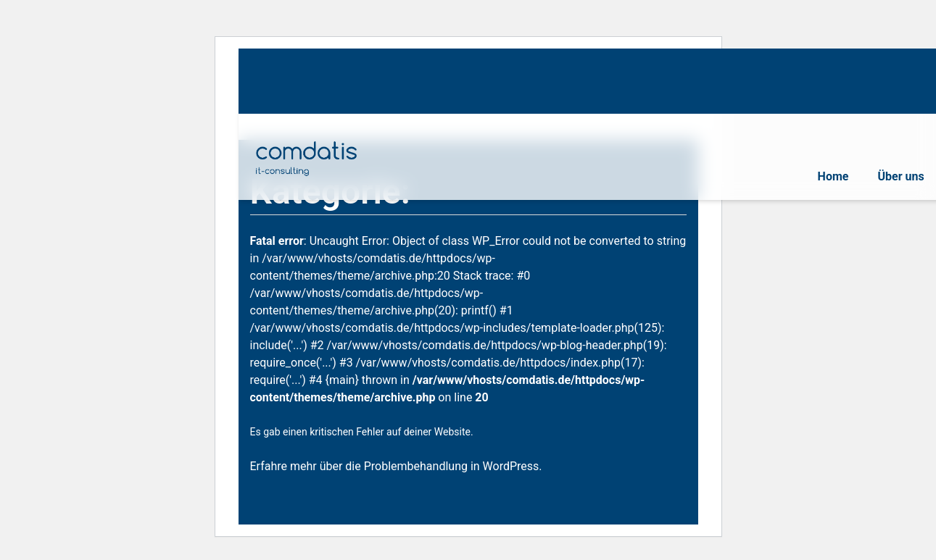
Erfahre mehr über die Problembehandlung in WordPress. (396, 466)
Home (833, 176)
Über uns (900, 176)
